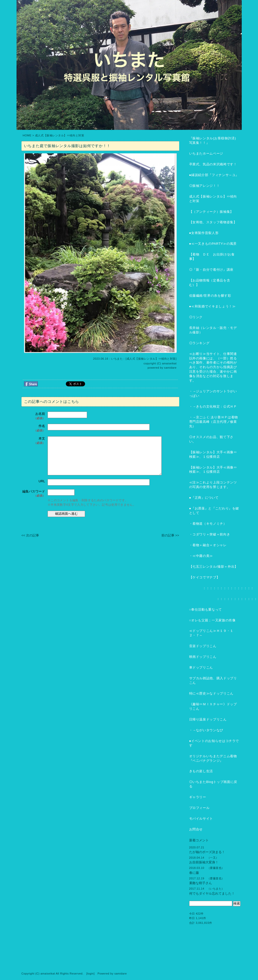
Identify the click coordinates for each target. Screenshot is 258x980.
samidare (170, 368)
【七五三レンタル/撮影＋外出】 (214, 567)
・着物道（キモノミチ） (208, 524)
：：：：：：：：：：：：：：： (222, 588)
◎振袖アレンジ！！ (205, 186)
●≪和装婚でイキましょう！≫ (212, 306)
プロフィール (199, 808)
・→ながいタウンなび (206, 730)
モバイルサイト (201, 819)
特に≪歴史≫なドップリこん (211, 693)
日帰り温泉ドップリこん (208, 719)
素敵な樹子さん (201, 883)
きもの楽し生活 (201, 771)
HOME (27, 135)
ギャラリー (198, 797)
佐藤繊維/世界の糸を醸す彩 (210, 296)
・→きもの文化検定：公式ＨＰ (213, 406)
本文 (34, 441)
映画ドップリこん (203, 657)
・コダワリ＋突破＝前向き (210, 534)
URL (42, 481)
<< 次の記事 (30, 535)
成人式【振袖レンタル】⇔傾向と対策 (60, 135)
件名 (34, 428)
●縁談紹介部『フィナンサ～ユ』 (214, 175)
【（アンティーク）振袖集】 (211, 212)
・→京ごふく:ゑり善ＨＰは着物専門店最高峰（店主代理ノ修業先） (214, 422)
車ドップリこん (201, 667)
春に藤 (194, 873)
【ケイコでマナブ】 (205, 577)
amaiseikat (169, 363)
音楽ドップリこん (203, 646)
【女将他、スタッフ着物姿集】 (213, 222)
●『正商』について (204, 498)
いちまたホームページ (206, 153)
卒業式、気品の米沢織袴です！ (213, 164)
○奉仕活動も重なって (206, 610)
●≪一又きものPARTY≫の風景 (213, 244)
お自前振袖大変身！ (204, 862)
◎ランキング (199, 343)
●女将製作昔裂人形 (204, 233)
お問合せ (196, 829)
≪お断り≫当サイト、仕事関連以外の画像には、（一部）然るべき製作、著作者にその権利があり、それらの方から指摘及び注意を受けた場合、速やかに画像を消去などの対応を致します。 (213, 367)
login (91, 974)
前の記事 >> (170, 535)
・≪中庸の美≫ (201, 556)
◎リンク (196, 317)
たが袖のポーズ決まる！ (207, 852)
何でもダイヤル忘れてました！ (212, 893)
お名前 (34, 416)
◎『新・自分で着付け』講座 (211, 270)
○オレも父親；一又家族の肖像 (212, 620)
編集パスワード (34, 494)
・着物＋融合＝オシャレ (208, 545)
